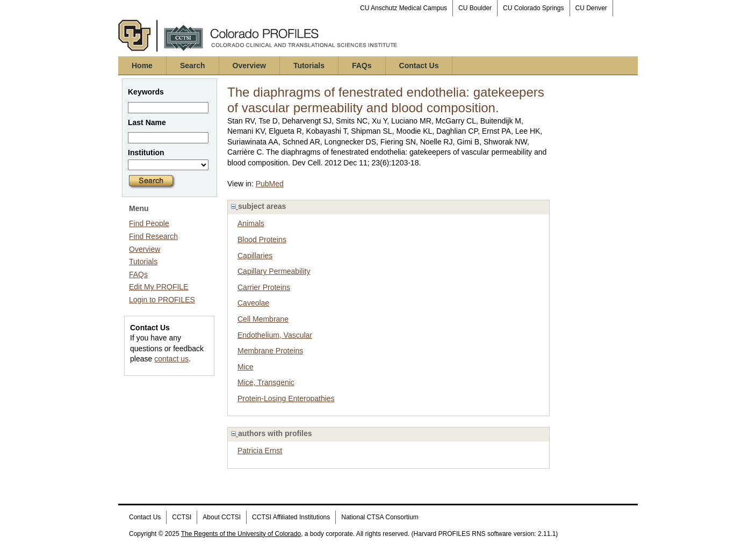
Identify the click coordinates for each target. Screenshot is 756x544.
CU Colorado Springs (533, 8)
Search (193, 66)
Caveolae (253, 303)
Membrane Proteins (270, 351)
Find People (149, 223)
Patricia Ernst (260, 451)
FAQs (362, 66)
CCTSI (182, 517)
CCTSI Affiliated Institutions (291, 517)
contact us (171, 359)
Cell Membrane (263, 319)
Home (142, 66)
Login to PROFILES (162, 300)
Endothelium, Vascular (275, 335)
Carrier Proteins (264, 287)
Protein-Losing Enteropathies (286, 398)
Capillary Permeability (274, 271)
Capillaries (255, 256)
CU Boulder (475, 8)
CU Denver (591, 8)
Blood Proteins (262, 240)
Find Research (153, 236)
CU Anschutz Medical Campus (404, 8)
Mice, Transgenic (266, 382)
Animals (251, 223)
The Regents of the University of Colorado (241, 534)
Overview (249, 66)
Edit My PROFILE (159, 287)
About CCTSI (222, 517)
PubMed (270, 184)
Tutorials (309, 66)
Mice (246, 367)
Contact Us (419, 66)
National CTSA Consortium (380, 517)
